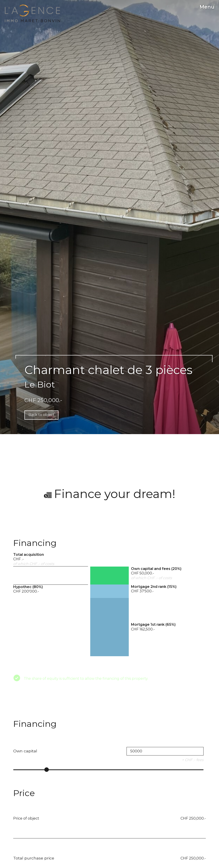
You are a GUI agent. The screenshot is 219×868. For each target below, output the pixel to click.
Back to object (41, 415)
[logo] (32, 13)
